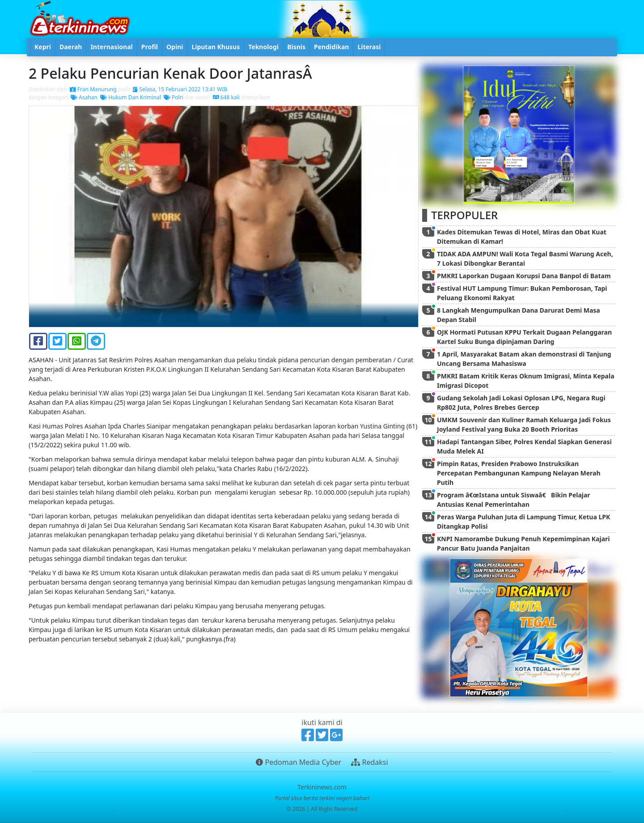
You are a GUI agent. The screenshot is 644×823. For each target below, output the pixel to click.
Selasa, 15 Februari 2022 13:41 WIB (180, 89)
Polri (174, 97)
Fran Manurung (93, 89)
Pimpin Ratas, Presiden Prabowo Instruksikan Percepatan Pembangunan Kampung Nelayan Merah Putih (519, 473)
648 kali (226, 97)
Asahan (84, 97)
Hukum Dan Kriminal (131, 97)
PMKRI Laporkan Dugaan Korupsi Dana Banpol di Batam (524, 276)
